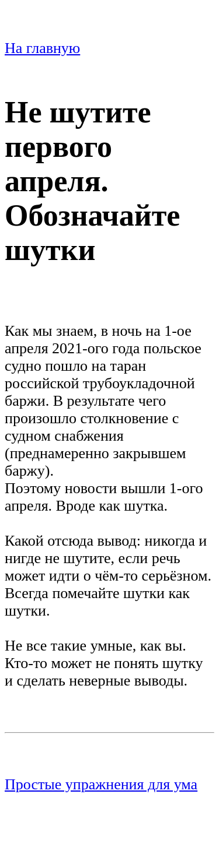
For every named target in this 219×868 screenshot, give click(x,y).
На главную (42, 48)
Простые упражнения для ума (101, 784)
